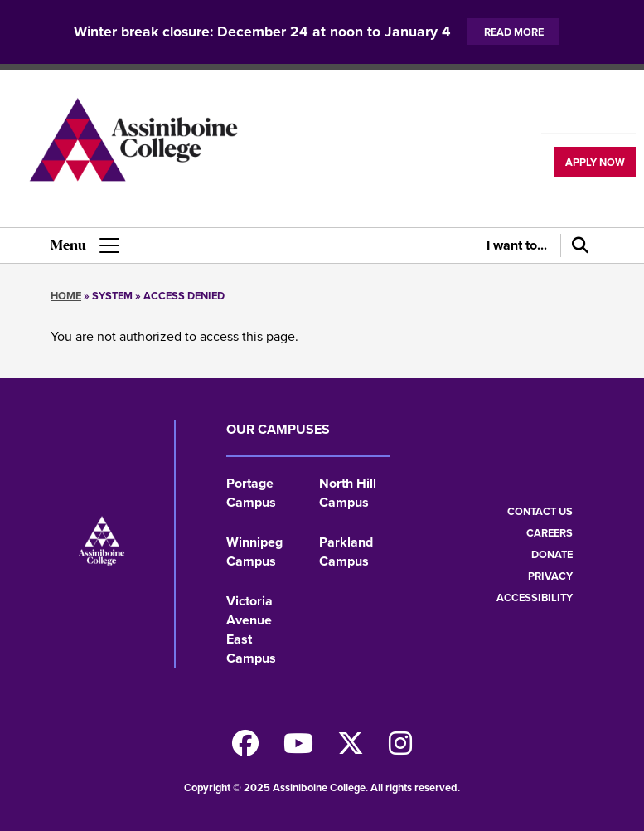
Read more (514, 32)
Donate (552, 554)
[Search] (577, 245)
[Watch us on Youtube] (298, 748)
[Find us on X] (351, 748)
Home (66, 296)
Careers (550, 533)
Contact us (540, 511)
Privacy (550, 576)
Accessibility (535, 598)
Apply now (595, 162)
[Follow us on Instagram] (400, 748)
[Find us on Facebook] (245, 748)
